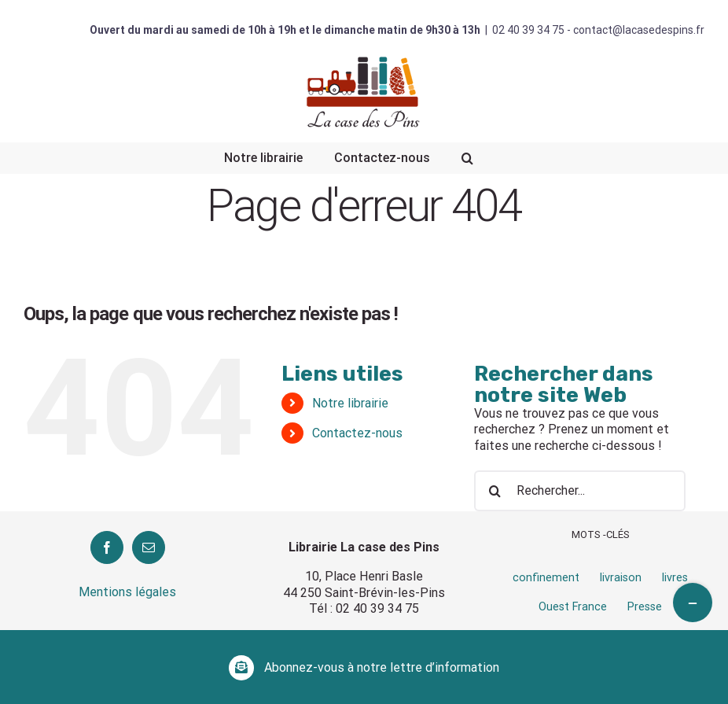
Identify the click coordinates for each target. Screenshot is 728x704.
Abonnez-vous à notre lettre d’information (382, 667)
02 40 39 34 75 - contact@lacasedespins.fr (598, 30)
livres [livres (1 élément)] (675, 578)
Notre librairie (350, 403)
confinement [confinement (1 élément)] (546, 578)
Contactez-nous (357, 433)
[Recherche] (467, 158)
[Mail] (149, 547)
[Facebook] (107, 547)
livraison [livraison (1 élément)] (621, 578)
